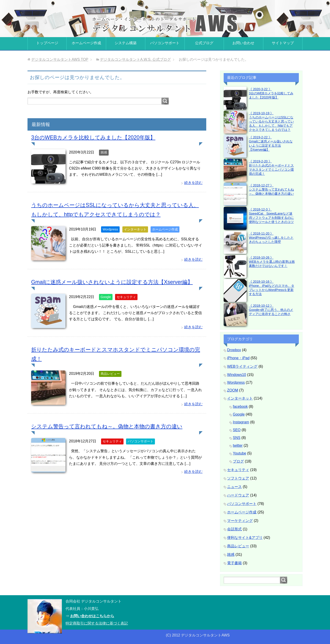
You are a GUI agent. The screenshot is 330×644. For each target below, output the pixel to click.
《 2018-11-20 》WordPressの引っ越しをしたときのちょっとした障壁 (271, 238)
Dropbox (234, 350)
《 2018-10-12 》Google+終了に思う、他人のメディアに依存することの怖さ (271, 310)
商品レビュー (110, 374)
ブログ (238, 461)
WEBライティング (242, 366)
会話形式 (234, 529)
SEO (237, 430)
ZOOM (233, 390)
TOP (60, 59)
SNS (237, 438)
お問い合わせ (243, 43)
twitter (238, 445)
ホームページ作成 (86, 43)
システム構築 (126, 43)
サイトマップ (283, 43)
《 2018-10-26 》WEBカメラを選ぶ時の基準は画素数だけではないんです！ (272, 262)
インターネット (135, 229)
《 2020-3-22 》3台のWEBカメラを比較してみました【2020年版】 (271, 93)
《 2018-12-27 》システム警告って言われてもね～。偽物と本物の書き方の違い (271, 189)
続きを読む (193, 183)
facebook (240, 407)
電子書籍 (234, 563)
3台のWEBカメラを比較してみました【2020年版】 (96, 137)
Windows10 (237, 375)
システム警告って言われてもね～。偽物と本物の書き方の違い (110, 426)
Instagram (241, 422)
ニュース (234, 487)
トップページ (47, 43)
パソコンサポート (165, 43)
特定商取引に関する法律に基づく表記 (97, 623)
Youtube (239, 453)
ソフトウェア (238, 478)
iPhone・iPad (238, 358)
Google (106, 297)
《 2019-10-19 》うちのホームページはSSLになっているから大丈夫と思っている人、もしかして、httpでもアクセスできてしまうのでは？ (271, 121)
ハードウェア (238, 495)
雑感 (104, 152)
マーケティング (240, 521)
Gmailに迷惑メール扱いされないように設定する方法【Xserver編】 (115, 282)
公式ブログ (204, 43)
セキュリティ (126, 297)
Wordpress (110, 229)
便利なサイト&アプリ (245, 538)
